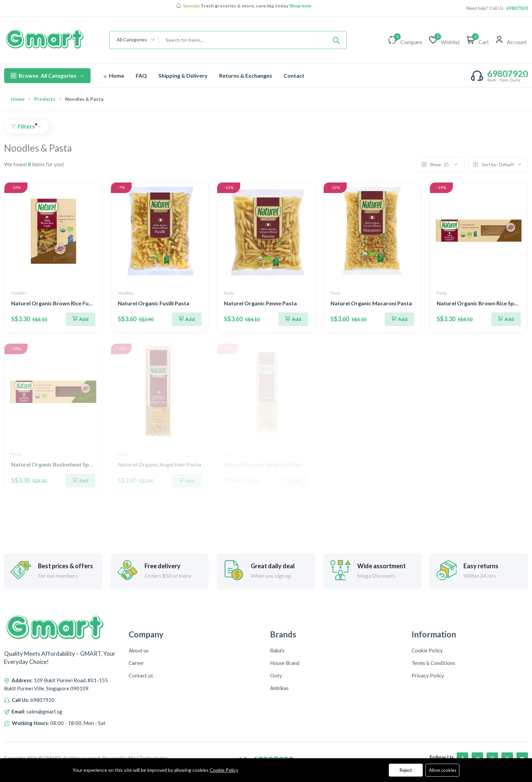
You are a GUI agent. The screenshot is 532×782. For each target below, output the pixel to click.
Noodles (19, 293)
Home (114, 75)
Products (45, 99)
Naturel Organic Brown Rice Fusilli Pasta (62, 303)
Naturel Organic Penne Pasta (260, 303)
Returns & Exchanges (246, 75)
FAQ (141, 75)
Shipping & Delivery (183, 75)
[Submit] (336, 40)
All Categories (47, 76)
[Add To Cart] (81, 319)
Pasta (229, 293)
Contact (294, 75)
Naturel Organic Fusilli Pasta (154, 303)
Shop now (300, 6)
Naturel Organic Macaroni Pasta (371, 303)
